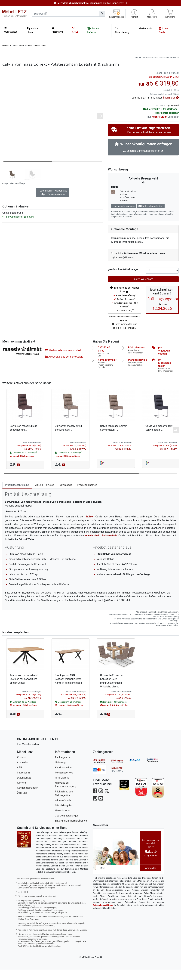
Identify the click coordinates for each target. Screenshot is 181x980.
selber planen (32, 30)
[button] (134, 14)
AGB (20, 778)
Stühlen (90, 527)
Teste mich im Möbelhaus (53, 203)
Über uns (22, 803)
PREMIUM (57, 30)
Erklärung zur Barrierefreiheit (71, 831)
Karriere (21, 793)
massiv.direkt (40, 45)
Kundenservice (63, 778)
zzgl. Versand (172, 116)
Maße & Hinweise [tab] (44, 495)
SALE (75, 30)
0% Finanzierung (122, 30)
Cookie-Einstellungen (67, 826)
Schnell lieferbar (94, 30)
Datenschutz (24, 788)
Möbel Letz (7, 45)
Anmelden (23, 773)
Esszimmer (19, 45)
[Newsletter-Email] (118, 879)
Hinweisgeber (63, 821)
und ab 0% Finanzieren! (90, 3)
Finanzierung (62, 788)
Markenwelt (145, 29)
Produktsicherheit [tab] (87, 495)
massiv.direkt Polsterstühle (101, 546)
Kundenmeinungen (28, 798)
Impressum (23, 783)
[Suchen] (102, 14)
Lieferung (60, 773)
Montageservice (64, 783)
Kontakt (21, 768)
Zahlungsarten (63, 768)
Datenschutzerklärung (103, 916)
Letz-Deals (163, 30)
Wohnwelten (11, 30)
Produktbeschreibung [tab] (17, 495)
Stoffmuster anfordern (151, 216)
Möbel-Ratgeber (64, 816)
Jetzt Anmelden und (124, 337)
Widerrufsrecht (63, 811)
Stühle (29, 45)
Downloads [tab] (66, 495)
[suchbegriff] (65, 14)
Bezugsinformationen (124, 216)
